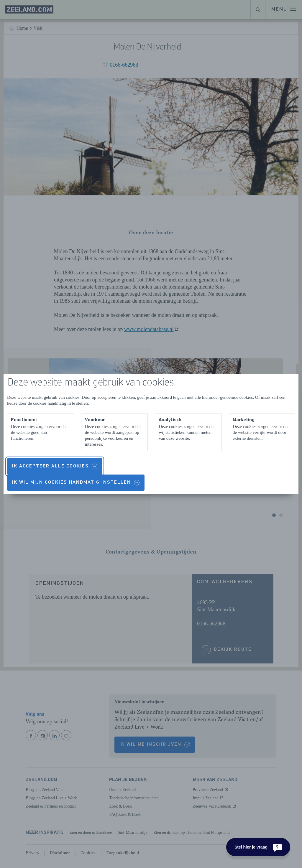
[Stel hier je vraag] (258, 847)
